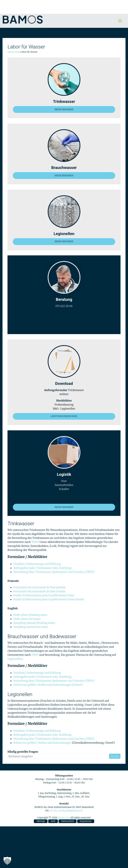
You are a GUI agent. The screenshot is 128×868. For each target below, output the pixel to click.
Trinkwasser (76, 390)
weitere (64, 394)
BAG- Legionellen (64, 409)
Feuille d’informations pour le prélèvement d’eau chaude (48, 599)
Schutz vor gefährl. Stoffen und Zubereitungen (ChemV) (48, 685)
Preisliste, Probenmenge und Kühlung (37, 564)
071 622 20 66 (57, 811)
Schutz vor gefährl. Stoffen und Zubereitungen (43, 743)
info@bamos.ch (74, 811)
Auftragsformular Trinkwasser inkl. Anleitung (42, 568)
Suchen (115, 756)
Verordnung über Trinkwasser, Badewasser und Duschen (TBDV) (54, 572)
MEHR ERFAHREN (64, 109)
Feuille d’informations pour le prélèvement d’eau (44, 595)
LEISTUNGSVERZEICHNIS (64, 416)
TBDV (35, 542)
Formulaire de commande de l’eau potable (39, 587)
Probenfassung (64, 405)
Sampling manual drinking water (34, 623)
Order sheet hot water (27, 619)
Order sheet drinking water (30, 615)
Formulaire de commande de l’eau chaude (39, 591)
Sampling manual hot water (31, 627)
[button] (7, 861)
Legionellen (15, 659)
